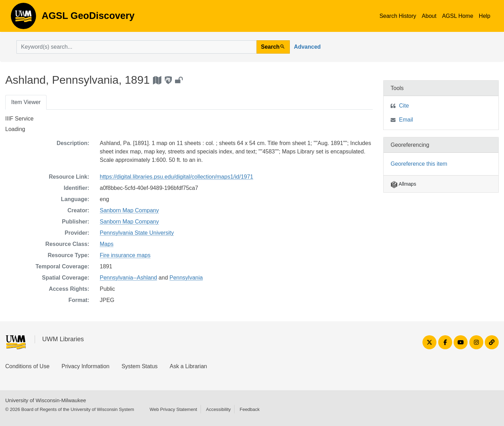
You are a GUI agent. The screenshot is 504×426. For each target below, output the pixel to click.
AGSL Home (458, 16)
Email (406, 120)
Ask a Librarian (188, 366)
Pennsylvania (186, 278)
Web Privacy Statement (173, 409)
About (429, 16)
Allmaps (403, 184)
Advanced (307, 47)
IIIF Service (19, 119)
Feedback (250, 409)
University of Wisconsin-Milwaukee (46, 400)
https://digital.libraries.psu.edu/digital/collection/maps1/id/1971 (176, 177)
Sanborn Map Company (129, 210)
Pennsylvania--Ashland (128, 278)
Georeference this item (419, 164)
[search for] (136, 47)
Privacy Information (86, 366)
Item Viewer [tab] (26, 102)
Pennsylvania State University (137, 233)
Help (485, 16)
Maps (107, 244)
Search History (398, 16)
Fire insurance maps (125, 255)
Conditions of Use (27, 366)
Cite (404, 106)
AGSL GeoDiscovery (23, 18)
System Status (139, 366)
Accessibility (218, 409)
